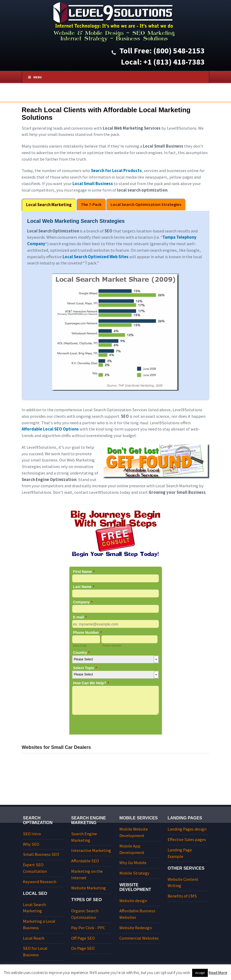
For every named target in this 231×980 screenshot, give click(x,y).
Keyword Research (40, 882)
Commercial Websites (139, 938)
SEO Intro (32, 834)
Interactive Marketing (91, 851)
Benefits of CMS (182, 896)
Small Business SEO (41, 854)
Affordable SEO (85, 861)
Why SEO (31, 844)
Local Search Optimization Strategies (146, 204)
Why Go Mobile (133, 863)
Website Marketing (89, 888)
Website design (133, 901)
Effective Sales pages (187, 840)
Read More (218, 973)
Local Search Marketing (49, 205)
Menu (37, 77)
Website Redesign (136, 928)
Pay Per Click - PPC (88, 928)
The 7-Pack (91, 204)
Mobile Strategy (134, 873)
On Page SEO (83, 948)
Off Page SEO (83, 938)
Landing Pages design (187, 829)
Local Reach (34, 938)
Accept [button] (200, 973)
